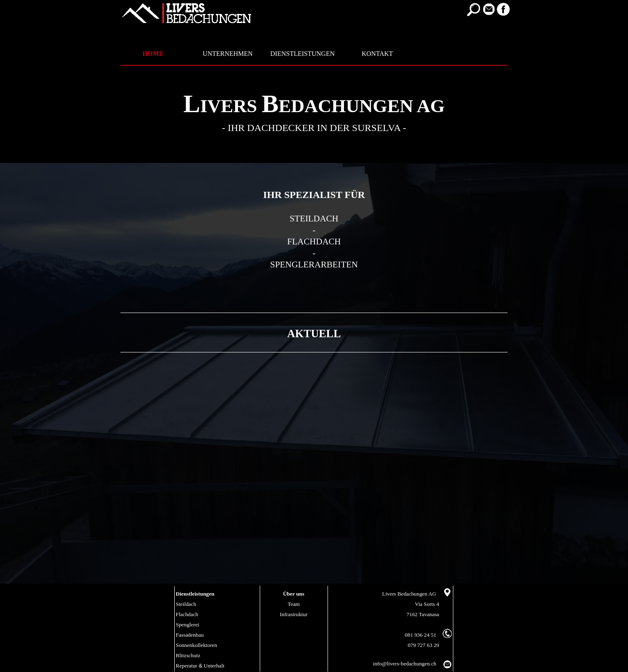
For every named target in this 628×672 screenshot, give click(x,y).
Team (294, 604)
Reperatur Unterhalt (200, 666)
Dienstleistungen (195, 594)
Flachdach (187, 614)
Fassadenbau (190, 635)
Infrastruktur (294, 614)
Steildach (186, 604)
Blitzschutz (188, 655)
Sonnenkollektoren (197, 645)
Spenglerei (188, 625)
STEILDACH (314, 219)
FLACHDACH (314, 242)
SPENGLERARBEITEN (314, 265)
